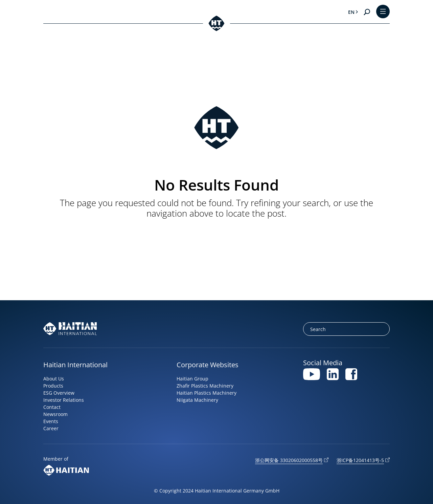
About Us (54, 379)
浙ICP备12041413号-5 (360, 460)
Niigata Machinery (197, 400)
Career (51, 428)
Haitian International (75, 365)
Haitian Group (192, 379)
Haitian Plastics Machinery (207, 393)
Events (51, 421)
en (351, 12)
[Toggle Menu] (383, 12)
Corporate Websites (208, 365)
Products (53, 386)
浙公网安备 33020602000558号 (289, 460)
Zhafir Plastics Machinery (205, 386)
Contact (52, 407)
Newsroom (55, 414)
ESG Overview (59, 393)
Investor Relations (64, 400)
